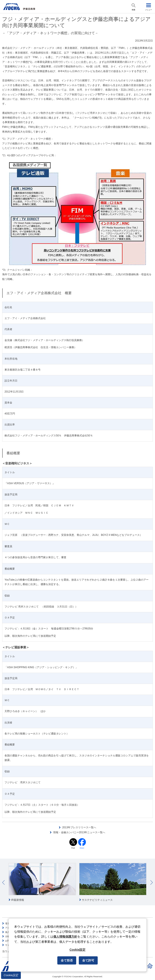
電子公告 (9, 924)
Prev (3, 883)
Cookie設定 (11, 975)
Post (73, 848)
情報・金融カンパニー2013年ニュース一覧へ (79, 832)
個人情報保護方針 (65, 937)
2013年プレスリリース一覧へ (79, 827)
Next (152, 883)
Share (82, 848)
